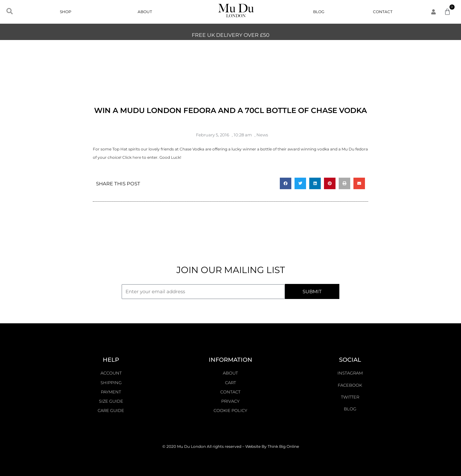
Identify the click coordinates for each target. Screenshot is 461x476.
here (137, 157)
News (262, 135)
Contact (383, 12)
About (145, 12)
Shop (67, 12)
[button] (286, 183)
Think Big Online (283, 446)
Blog (319, 12)
